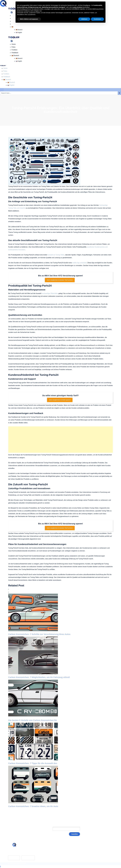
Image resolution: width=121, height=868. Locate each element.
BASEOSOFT (22, 864)
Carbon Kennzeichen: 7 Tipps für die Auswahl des (33, 763)
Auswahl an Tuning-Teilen (56, 255)
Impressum (51, 851)
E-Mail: (47, 829)
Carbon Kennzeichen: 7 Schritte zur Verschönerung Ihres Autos (39, 634)
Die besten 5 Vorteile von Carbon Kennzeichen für (33, 720)
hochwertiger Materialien (50, 293)
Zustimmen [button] (97, 19)
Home (14, 16)
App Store (14, 858)
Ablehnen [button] (84, 19)
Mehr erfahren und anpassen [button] (29, 19)
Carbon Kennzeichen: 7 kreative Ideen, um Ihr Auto (33, 806)
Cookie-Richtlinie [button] (77, 7)
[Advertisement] (60, 440)
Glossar (50, 848)
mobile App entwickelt (79, 263)
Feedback (15, 53)
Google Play (28, 858)
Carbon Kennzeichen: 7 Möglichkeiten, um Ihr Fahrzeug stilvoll (39, 677)
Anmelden (74, 834)
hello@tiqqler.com (19, 852)
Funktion (14, 50)
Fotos (13, 18)
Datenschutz (51, 854)
